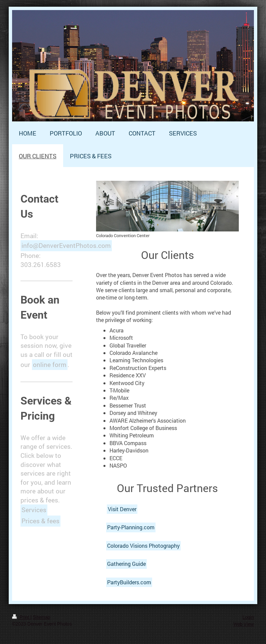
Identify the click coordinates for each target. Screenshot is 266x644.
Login (248, 617)
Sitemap (41, 617)
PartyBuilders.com (129, 582)
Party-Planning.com (131, 527)
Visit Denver (122, 509)
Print (21, 617)
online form (50, 364)
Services (34, 510)
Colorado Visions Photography (143, 546)
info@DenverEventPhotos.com (66, 245)
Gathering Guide (126, 564)
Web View (244, 624)
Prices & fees (40, 521)
